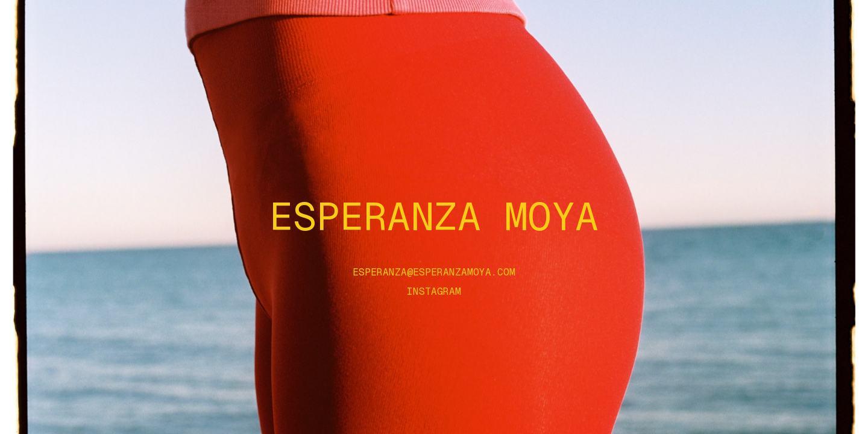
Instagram (434, 292)
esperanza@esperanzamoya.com (434, 272)
